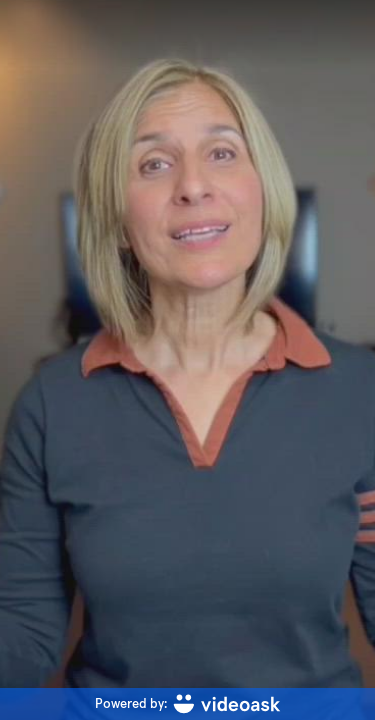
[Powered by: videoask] (187, 704)
